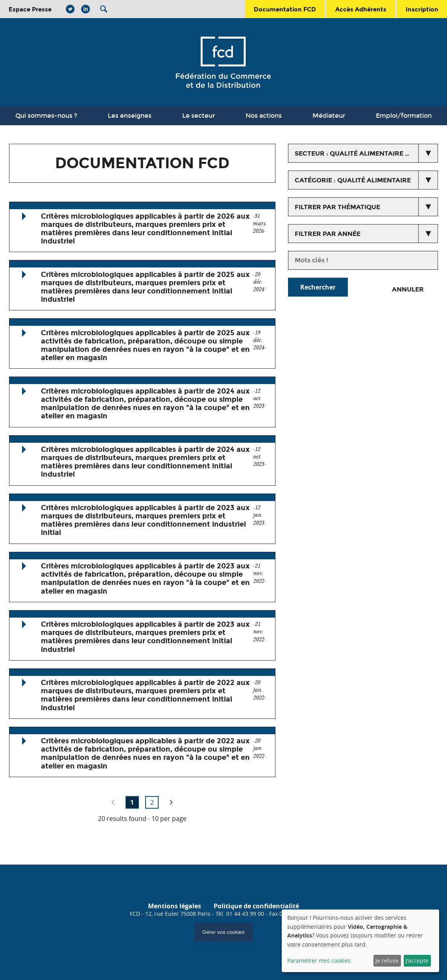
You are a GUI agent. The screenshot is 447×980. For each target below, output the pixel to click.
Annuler (408, 289)
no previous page (113, 802)
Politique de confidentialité (256, 906)
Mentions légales (175, 906)
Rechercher (318, 287)
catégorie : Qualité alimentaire (353, 180)
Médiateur (329, 116)
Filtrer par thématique (337, 207)
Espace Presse (30, 9)
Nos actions (264, 116)
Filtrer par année (328, 234)
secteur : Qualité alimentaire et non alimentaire (367, 153)
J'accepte (417, 961)
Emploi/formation (404, 116)
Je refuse (387, 961)
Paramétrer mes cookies (319, 961)
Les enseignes (130, 116)
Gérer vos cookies (223, 932)
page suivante (171, 802)
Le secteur (199, 116)
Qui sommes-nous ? (46, 116)
